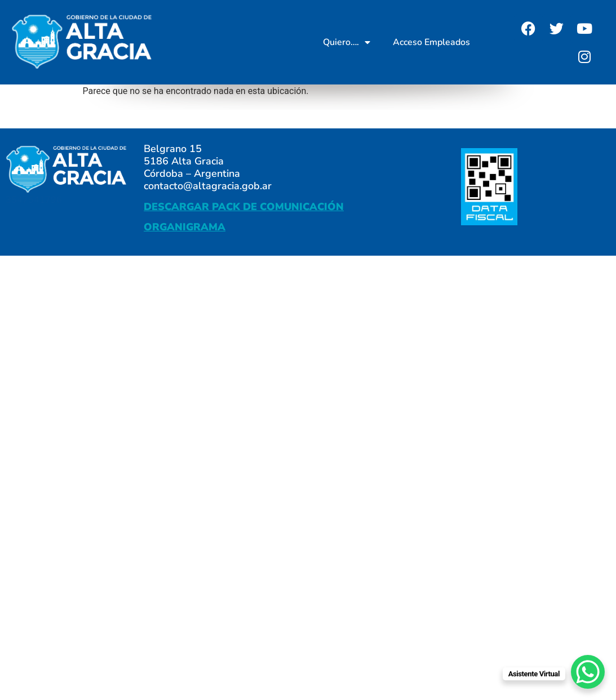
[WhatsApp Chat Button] (588, 672)
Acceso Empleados (431, 42)
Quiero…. (347, 42)
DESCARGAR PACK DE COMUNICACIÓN (244, 207)
